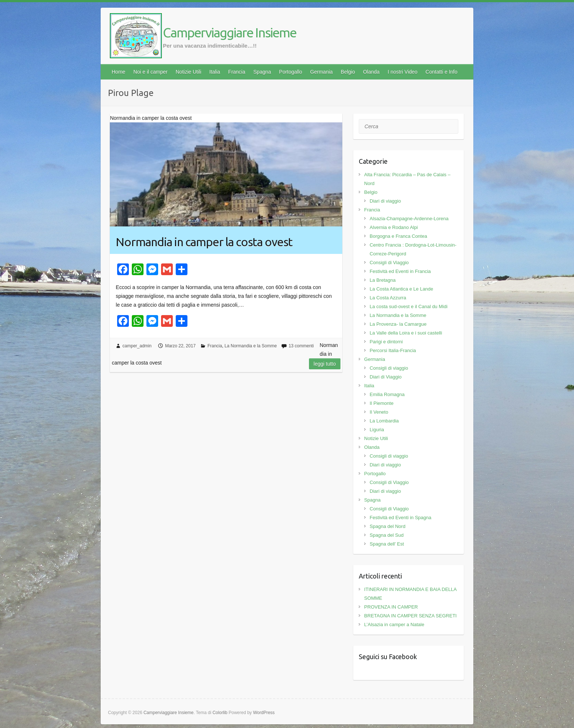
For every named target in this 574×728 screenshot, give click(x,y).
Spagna (262, 72)
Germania (321, 72)
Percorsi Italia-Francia (393, 350)
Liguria (377, 430)
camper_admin (137, 346)
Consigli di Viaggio (389, 263)
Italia (215, 72)
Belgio (348, 72)
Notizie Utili (189, 72)
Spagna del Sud (387, 535)
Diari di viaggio (385, 201)
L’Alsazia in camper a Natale (394, 624)
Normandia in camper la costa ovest (204, 242)
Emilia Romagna (387, 394)
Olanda (371, 72)
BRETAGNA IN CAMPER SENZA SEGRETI (411, 616)
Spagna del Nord (388, 526)
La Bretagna (383, 280)
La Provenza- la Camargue (398, 324)
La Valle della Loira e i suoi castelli (406, 333)
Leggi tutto (325, 364)
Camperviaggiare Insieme (230, 32)
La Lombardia (384, 421)
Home (118, 72)
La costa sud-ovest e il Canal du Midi (409, 306)
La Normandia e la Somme (251, 346)
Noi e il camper (150, 72)
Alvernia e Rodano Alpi (394, 227)
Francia (237, 72)
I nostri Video (402, 72)
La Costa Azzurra (388, 298)
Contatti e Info (441, 72)
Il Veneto (379, 412)
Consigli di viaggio (389, 368)
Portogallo (290, 72)
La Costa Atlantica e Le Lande (401, 289)
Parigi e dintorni (386, 342)
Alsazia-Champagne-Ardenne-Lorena (409, 219)
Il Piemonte (382, 403)
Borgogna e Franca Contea (398, 236)
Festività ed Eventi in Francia (400, 271)
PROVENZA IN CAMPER (391, 607)
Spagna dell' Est (387, 544)
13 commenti (301, 346)
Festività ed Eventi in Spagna (400, 518)
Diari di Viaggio (386, 377)
